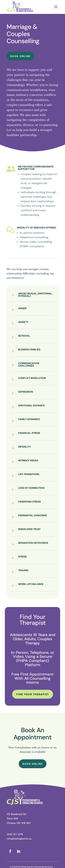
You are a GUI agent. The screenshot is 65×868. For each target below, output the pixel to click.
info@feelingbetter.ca (19, 839)
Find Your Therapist (33, 694)
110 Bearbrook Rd (16, 814)
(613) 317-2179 (15, 834)
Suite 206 (12, 818)
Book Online (20, 56)
